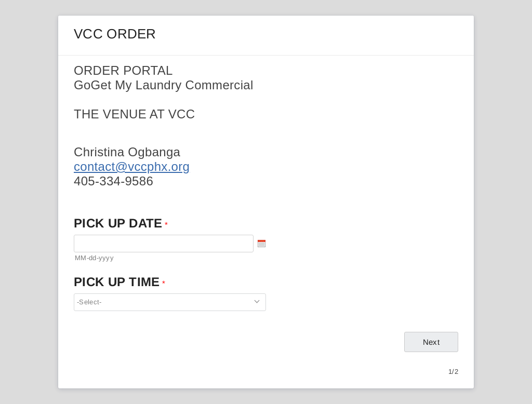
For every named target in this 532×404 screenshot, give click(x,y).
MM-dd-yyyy (94, 258)
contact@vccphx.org (132, 166)
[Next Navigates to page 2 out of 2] (431, 342)
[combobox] (170, 302)
